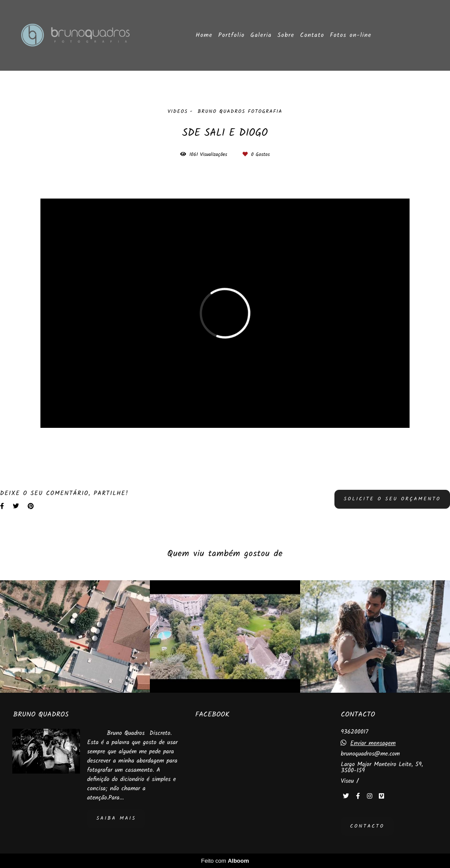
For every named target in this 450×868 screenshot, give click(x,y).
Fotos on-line (351, 35)
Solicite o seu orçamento (392, 499)
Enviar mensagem (373, 743)
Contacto (367, 826)
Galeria (261, 35)
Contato (312, 35)
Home (204, 35)
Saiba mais (116, 818)
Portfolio (232, 35)
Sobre (286, 35)
